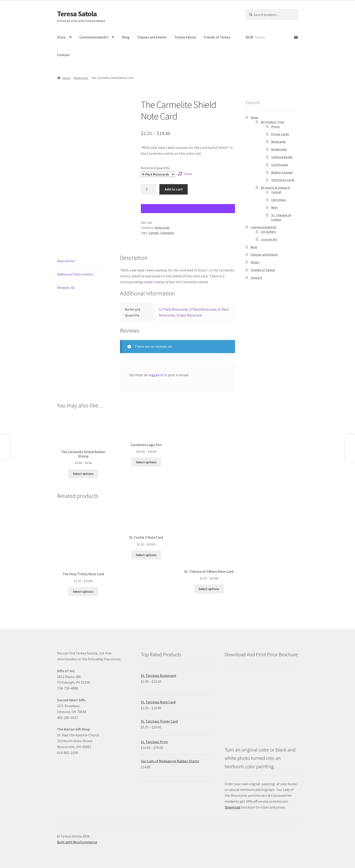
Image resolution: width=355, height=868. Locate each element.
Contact (63, 55)
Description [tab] (66, 261)
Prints (276, 126)
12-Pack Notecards (173, 309)
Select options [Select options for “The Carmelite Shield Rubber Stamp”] (83, 474)
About (255, 262)
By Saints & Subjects (276, 188)
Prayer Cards (280, 134)
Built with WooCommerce (77, 842)
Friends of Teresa (217, 37)
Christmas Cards (283, 180)
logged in (156, 375)
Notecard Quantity (155, 168)
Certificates (280, 165)
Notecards (81, 78)
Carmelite (167, 233)
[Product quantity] (149, 189)
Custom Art (269, 239)
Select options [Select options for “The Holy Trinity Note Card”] (83, 592)
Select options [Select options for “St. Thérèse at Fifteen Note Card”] (209, 589)
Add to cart (174, 189)
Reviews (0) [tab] (66, 288)
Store (61, 37)
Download (232, 807)
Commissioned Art (94, 37)
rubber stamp (154, 282)
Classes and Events (152, 37)
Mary (275, 207)
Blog (126, 37)
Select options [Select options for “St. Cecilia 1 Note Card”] (146, 555)
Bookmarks (279, 149)
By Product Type (273, 122)
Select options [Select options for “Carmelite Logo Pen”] (146, 462)
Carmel (154, 233)
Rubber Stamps (282, 172)
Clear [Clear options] (188, 174)
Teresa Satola (77, 14)
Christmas (279, 200)
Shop (254, 117)
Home (66, 78)
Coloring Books (282, 157)
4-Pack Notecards (203, 309)
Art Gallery (269, 232)
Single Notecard (189, 315)
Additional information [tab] (75, 274)
